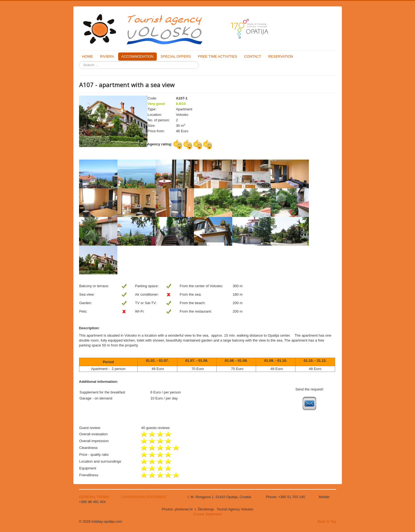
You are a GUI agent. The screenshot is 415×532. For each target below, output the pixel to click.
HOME (88, 56)
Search (79, 61)
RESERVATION (281, 56)
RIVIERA (107, 56)
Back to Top (327, 521)
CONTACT (253, 56)
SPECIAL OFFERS (176, 56)
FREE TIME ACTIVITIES (218, 56)
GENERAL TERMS (95, 497)
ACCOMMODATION (137, 56)
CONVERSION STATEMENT (144, 497)
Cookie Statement (207, 514)
